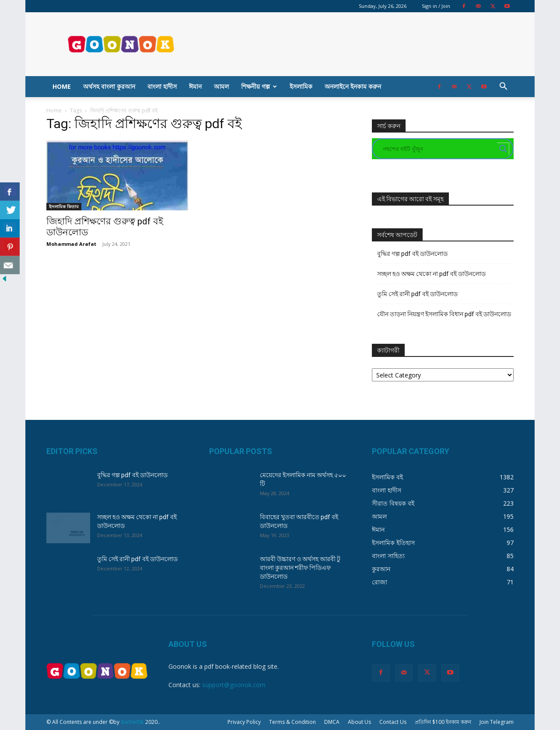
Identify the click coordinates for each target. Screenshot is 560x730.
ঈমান (195, 86)
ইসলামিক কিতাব (64, 206)
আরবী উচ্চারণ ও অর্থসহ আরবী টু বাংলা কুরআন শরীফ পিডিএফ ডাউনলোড (300, 568)
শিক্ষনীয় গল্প (259, 86)
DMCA (332, 722)
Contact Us (393, 722)
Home (62, 86)
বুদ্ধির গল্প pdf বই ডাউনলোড (412, 254)
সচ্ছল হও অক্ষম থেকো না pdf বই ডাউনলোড (431, 274)
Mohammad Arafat (71, 244)
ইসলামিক (301, 86)
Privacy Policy (244, 722)
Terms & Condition (292, 722)
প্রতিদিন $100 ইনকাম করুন (443, 722)
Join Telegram (497, 722)
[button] (503, 87)
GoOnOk (132, 722)
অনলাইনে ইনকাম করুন (353, 86)
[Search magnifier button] (503, 149)
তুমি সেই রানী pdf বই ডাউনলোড (417, 294)
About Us (359, 722)
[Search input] (439, 149)
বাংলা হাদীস (162, 86)
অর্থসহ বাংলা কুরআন (109, 86)
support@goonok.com (234, 685)
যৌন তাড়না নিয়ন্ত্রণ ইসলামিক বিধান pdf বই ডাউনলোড (444, 314)
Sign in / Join (436, 6)
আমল (221, 86)
